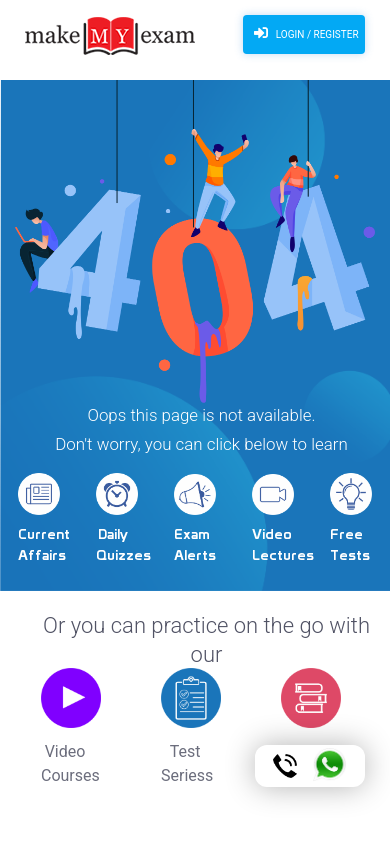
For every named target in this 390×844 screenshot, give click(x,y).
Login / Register (303, 33)
